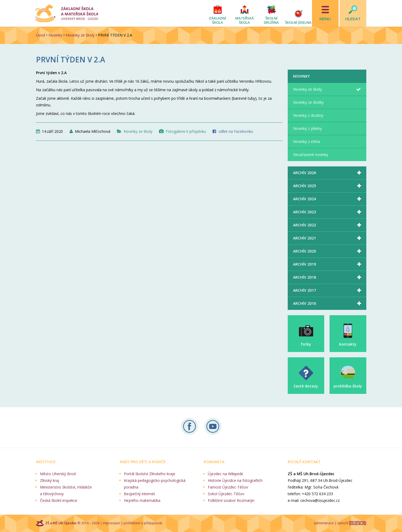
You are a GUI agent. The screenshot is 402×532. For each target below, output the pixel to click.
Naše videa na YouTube (213, 426)
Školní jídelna (298, 22)
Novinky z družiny (308, 115)
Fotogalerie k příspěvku (186, 131)
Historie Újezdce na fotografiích (235, 480)
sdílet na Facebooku (236, 131)
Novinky (55, 35)
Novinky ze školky (308, 102)
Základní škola (218, 20)
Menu (325, 19)
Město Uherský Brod (58, 474)
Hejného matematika (142, 500)
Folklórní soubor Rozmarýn (231, 500)
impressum (111, 523)
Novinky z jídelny (307, 128)
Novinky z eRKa (306, 141)
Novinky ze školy (80, 35)
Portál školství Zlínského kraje (150, 474)
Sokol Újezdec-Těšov (226, 494)
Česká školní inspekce (59, 500)
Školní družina (271, 20)
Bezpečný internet (139, 494)
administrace (324, 523)
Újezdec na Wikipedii (225, 474)
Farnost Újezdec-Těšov (228, 487)
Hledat (353, 19)
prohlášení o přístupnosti (143, 523)
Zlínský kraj (50, 480)
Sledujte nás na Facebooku (189, 426)
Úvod (40, 35)
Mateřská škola (245, 20)
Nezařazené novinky (311, 155)
